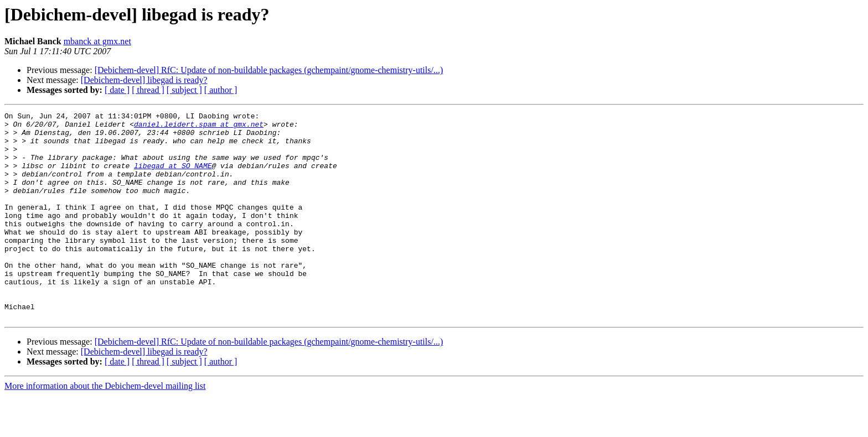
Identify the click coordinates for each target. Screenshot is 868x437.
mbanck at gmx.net (97, 41)
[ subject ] (184, 90)
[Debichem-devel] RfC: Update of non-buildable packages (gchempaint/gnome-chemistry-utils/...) (269, 70)
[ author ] (221, 90)
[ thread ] (148, 90)
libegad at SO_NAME (173, 177)
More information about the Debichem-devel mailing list (105, 427)
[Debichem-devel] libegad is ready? (144, 80)
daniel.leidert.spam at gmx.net (199, 127)
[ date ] (117, 90)
